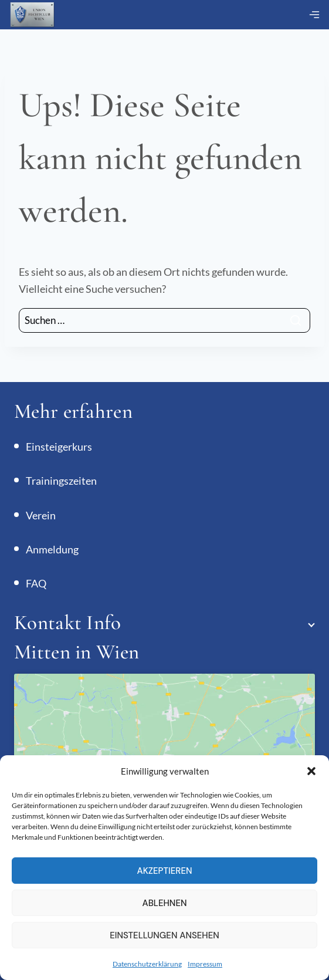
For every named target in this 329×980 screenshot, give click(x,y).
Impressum (205, 964)
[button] (311, 771)
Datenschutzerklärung (147, 964)
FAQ (36, 583)
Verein (41, 515)
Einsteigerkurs (59, 447)
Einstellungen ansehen (164, 935)
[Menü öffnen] (314, 15)
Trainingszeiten (61, 481)
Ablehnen (164, 903)
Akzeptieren (164, 871)
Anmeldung (52, 549)
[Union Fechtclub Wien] (32, 15)
